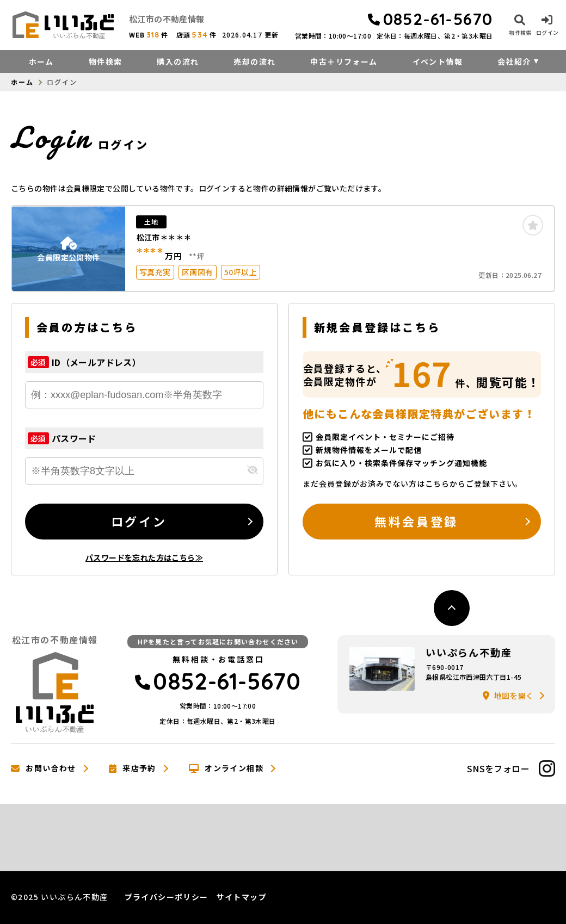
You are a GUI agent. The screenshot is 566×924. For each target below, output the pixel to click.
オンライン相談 (226, 768)
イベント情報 (438, 61)
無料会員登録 (416, 521)
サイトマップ (242, 897)
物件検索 (106, 61)
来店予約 (133, 768)
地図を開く (508, 696)
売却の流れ (254, 61)
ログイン (139, 521)
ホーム (41, 61)
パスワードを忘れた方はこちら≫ (144, 557)
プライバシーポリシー (167, 897)
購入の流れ (178, 61)
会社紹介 (514, 61)
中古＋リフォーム (344, 61)
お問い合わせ (44, 768)
